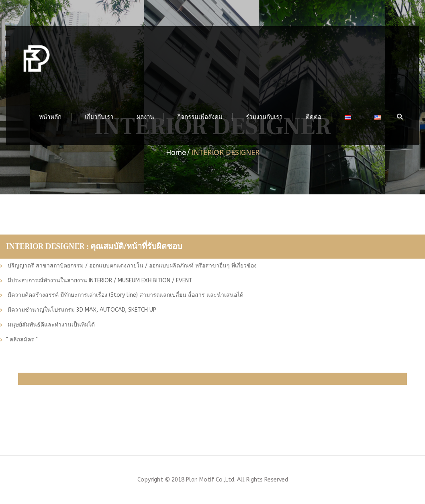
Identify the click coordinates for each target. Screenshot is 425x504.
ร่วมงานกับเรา (264, 117)
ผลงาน (145, 117)
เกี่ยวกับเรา (99, 117)
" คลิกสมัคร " (22, 340)
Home (176, 153)
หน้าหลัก (50, 117)
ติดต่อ (314, 117)
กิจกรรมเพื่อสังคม (200, 117)
